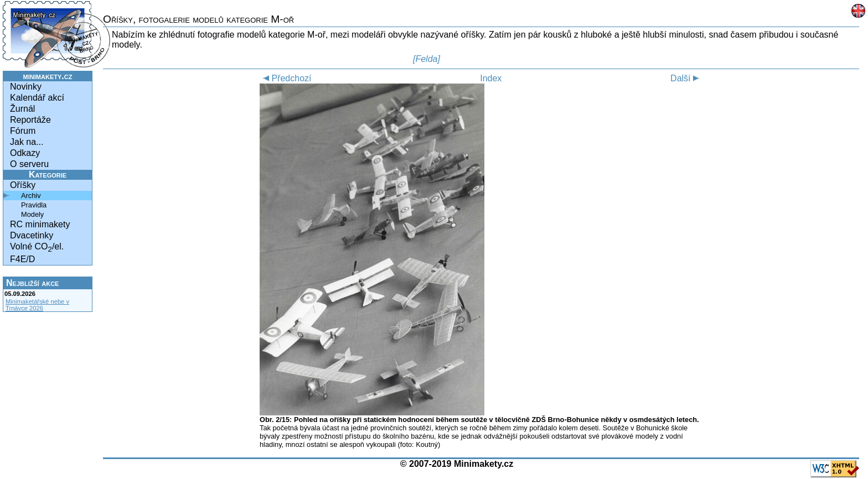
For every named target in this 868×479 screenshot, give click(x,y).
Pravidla (34, 205)
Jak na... (27, 142)
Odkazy (25, 153)
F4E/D (22, 259)
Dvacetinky (32, 235)
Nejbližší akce (32, 283)
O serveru (29, 164)
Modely (32, 214)
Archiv (31, 196)
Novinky (26, 87)
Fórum (23, 131)
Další (686, 78)
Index (491, 78)
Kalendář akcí (37, 98)
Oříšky (23, 185)
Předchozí (285, 78)
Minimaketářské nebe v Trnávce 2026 (37, 305)
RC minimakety (40, 224)
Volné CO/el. (37, 248)
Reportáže (30, 120)
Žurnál (22, 109)
